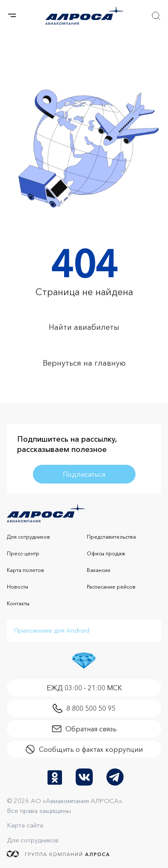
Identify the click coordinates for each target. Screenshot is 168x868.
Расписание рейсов (111, 587)
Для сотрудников (28, 537)
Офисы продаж (106, 553)
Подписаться (84, 474)
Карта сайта (25, 825)
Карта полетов (25, 570)
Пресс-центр (23, 553)
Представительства (111, 537)
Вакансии (99, 570)
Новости (18, 587)
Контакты (18, 603)
